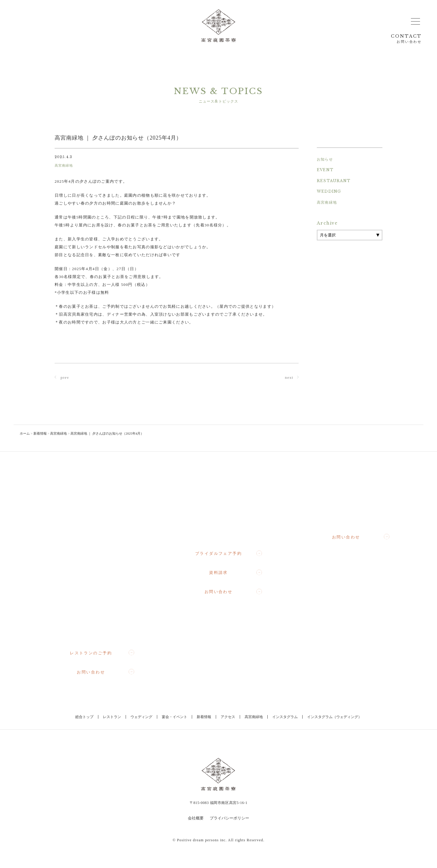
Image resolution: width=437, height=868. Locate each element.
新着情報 (204, 717)
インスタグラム (285, 717)
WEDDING (329, 191)
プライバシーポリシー (229, 818)
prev (62, 378)
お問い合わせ (105, 672)
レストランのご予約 (102, 653)
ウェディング (141, 717)
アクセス (228, 717)
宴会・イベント (174, 717)
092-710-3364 (352, 515)
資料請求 (235, 573)
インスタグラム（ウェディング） (334, 717)
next (292, 378)
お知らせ (325, 159)
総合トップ (84, 717)
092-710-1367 (224, 532)
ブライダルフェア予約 (229, 554)
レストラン (112, 717)
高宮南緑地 (327, 202)
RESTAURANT (334, 181)
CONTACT (406, 39)
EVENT (325, 170)
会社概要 (196, 818)
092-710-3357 (96, 631)
